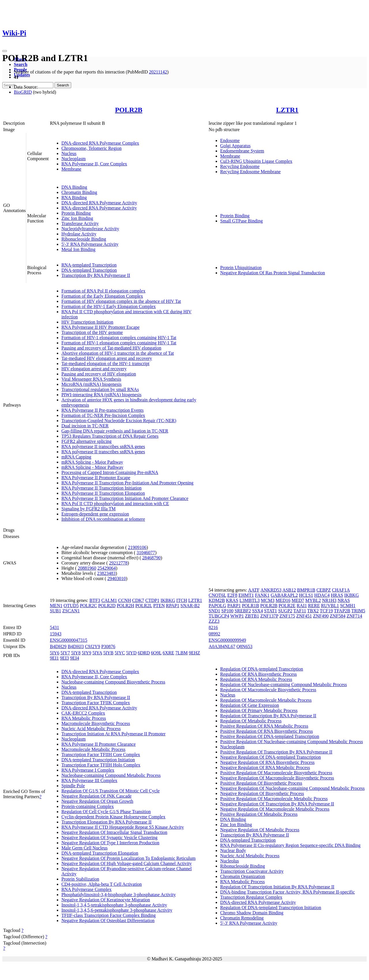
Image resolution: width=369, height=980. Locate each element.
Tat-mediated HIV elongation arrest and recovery (107, 358)
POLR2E (287, 606)
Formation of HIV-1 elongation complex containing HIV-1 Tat (119, 338)
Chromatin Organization (243, 876)
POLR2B (129, 110)
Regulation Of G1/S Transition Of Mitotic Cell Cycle (111, 791)
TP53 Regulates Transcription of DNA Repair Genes (110, 436)
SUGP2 (285, 611)
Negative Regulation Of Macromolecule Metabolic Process (275, 809)
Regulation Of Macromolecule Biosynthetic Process (268, 690)
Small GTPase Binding (242, 221)
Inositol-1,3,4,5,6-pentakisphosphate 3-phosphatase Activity (117, 910)
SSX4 (258, 611)
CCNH (125, 600)
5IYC (120, 653)
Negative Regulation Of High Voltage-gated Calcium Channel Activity (127, 863)
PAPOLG (218, 606)
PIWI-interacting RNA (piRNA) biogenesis (101, 395)
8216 (213, 627)
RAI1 (302, 606)
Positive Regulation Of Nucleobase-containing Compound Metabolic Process (292, 742)
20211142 (158, 72)
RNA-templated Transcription (89, 265)
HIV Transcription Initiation (87, 322)
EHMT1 (246, 595)
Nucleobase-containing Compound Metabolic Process (111, 775)
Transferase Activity (80, 223)
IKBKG (168, 600)
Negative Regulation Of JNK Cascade (96, 796)
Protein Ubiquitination (241, 268)
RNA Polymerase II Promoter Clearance (99, 744)
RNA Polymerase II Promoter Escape (96, 478)
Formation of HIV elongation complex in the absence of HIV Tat (121, 301)
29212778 (118, 563)
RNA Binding (74, 198)
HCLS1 (306, 595)
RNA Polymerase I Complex (88, 770)
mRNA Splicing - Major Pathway (92, 462)
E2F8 (232, 595)
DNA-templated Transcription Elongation (100, 853)
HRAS (337, 595)
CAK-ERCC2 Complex (83, 713)
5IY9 (87, 653)
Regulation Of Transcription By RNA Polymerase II (268, 716)
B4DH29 (58, 646)
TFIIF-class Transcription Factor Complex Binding (109, 915)
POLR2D (107, 606)
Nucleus (69, 153)
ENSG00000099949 (227, 640)
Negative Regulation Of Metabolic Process (260, 830)
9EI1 (54, 658)
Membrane (71, 169)
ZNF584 (338, 616)
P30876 (108, 646)
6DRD (144, 653)
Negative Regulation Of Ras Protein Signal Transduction (273, 273)
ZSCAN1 (71, 611)
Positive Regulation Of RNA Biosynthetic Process (267, 731)
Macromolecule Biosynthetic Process (96, 723)
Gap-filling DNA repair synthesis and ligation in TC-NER (115, 431)
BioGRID (23, 92)
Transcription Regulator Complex (251, 897)
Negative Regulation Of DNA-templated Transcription (271, 757)
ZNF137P (269, 616)
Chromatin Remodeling (242, 918)
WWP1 (237, 616)
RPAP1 (173, 606)
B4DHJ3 (76, 646)
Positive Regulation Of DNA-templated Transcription (270, 736)
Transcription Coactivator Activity (252, 871)
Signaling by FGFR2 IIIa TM (89, 509)
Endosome (230, 140)
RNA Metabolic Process (84, 718)
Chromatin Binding (79, 192)
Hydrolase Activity (79, 234)
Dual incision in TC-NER (85, 426)
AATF (254, 590)
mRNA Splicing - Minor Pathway (92, 467)
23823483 (106, 573)
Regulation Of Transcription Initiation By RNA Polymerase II (277, 887)
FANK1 (262, 595)
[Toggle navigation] (5, 51)
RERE (314, 606)
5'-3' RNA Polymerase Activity (90, 244)
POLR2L (144, 606)
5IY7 (65, 653)
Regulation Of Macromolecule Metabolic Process (266, 700)
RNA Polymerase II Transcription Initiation (101, 488)
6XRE (168, 653)
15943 (56, 634)
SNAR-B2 (190, 606)
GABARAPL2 (284, 595)
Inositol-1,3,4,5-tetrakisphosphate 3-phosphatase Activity (114, 905)
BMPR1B (306, 590)
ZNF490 (321, 616)
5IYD (131, 653)
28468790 (151, 558)
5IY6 (55, 653)
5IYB (108, 653)
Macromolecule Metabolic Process (93, 749)
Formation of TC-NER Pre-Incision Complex (103, 415)
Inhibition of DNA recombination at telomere (103, 519)
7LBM (181, 653)
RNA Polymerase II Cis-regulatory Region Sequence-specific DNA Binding (290, 845)
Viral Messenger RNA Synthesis (91, 379)
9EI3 (64, 658)
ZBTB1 (252, 616)
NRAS (344, 600)
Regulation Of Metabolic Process (251, 721)
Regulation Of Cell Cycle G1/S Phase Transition (106, 812)
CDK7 (138, 600)
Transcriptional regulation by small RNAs (100, 389)
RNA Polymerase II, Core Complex (94, 164)
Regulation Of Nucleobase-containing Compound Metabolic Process (284, 685)
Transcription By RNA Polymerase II (96, 275)
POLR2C (89, 606)
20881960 (87, 568)
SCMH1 (348, 606)
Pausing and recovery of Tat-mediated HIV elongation (111, 348)
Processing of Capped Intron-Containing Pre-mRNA (110, 472)
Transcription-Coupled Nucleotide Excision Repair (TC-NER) (119, 421)
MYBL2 (313, 600)
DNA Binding (74, 187)
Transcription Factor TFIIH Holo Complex (101, 765)
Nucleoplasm (74, 159)
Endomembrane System (242, 151)
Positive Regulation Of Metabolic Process (259, 814)
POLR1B (251, 606)
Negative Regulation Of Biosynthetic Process (262, 793)
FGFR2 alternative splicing (86, 441)
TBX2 (313, 611)
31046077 (146, 553)
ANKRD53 (271, 590)
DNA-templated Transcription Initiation (98, 760)
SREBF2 (243, 611)
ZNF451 (304, 616)
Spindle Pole (73, 786)
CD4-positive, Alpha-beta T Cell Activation (102, 884)
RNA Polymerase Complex (86, 889)
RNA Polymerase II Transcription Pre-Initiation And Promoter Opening (127, 483)
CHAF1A (341, 590)
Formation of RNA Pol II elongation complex (103, 291)
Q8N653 (244, 646)
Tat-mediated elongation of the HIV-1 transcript (105, 364)
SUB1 (55, 611)
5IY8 (76, 653)
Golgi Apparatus (235, 146)
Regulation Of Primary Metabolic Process (259, 710)
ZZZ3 (214, 621)
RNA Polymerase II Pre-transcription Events (102, 410)
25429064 (107, 568)
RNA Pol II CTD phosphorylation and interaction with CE (115, 504)
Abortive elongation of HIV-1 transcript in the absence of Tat (118, 353)
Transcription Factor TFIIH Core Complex (101, 755)
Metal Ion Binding (78, 249)
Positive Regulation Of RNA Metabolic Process (264, 726)
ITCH (182, 600)
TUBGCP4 (219, 616)
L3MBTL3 (250, 600)
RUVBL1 (330, 606)
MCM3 (268, 600)
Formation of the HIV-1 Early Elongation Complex (109, 306)
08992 (214, 634)
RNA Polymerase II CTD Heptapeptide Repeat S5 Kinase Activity (123, 827)
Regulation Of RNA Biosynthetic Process (259, 674)
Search (21, 64)
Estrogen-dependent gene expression (95, 514)
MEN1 (56, 606)
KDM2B (217, 600)
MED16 (283, 600)
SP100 (227, 611)
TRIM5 (358, 611)
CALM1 (109, 600)
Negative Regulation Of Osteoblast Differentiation (108, 920)
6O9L (156, 653)
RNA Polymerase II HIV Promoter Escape (100, 327)
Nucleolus (230, 861)
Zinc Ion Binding (77, 218)
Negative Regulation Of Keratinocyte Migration (106, 900)
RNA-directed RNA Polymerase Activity (99, 208)
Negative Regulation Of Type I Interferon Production (110, 843)
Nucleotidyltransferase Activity (90, 229)
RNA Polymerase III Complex (89, 780)
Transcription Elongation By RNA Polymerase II (107, 822)
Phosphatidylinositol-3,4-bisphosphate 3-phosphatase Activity (119, 895)
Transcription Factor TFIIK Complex (96, 703)
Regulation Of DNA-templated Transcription (262, 669)
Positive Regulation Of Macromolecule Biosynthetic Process (276, 773)
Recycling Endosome (240, 166)
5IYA (97, 653)
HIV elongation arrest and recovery (94, 369)
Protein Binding (76, 213)
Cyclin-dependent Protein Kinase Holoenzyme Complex (113, 817)
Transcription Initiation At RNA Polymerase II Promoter (113, 734)
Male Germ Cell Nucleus (84, 848)
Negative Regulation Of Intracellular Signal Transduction (114, 832)
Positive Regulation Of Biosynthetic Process (261, 783)
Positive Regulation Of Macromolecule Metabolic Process (274, 799)
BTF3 (95, 600)
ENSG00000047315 (69, 640)
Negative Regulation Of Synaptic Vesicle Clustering (109, 838)
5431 (54, 627)
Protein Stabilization (80, 879)
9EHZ (194, 653)
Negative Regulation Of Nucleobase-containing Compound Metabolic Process (292, 788)
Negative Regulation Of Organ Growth (97, 801)
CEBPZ (324, 590)
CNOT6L (218, 595)
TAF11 (300, 611)
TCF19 (326, 611)
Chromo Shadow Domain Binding (252, 913)
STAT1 (271, 611)
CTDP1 (152, 600)
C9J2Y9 (93, 646)
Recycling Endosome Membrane (251, 172)
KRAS (232, 600)
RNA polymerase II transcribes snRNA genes (103, 446)
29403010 (116, 578)
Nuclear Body (233, 850)
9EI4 (75, 658)
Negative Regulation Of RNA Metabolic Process (265, 767)
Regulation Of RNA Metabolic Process (256, 679)
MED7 (298, 600)
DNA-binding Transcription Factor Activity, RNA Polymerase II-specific (288, 892)
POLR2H (125, 606)
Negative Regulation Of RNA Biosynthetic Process (268, 762)
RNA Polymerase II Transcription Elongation (103, 493)
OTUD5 (71, 606)
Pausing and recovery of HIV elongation (99, 374)
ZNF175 (287, 616)
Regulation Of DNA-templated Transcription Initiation (271, 908)
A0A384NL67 (222, 646)
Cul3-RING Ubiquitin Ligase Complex (256, 161)
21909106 (137, 547)
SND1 (214, 611)
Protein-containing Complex (88, 806)
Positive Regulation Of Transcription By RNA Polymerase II (276, 752)
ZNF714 (354, 616)
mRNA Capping (76, 457)
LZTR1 (287, 110)
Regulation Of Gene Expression (250, 705)
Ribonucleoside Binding (84, 239)
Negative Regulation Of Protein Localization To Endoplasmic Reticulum (129, 858)
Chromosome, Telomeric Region (92, 148)
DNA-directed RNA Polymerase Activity (99, 203)
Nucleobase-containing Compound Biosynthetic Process (113, 682)
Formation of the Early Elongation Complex (102, 296)
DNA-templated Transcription (89, 270)
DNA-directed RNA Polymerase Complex (100, 143)
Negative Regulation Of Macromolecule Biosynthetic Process (277, 778)
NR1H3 (329, 600)
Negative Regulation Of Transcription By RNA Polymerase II (277, 804)
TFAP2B (342, 611)
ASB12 (289, 590)
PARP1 (234, 606)
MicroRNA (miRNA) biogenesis (92, 384)
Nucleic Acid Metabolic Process (91, 729)
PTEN (159, 606)
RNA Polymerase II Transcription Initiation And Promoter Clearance (125, 498)
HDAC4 (322, 595)
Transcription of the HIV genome (92, 332)
